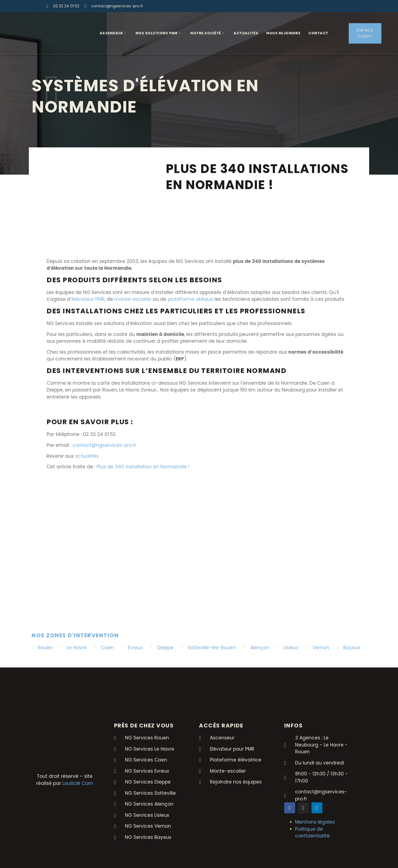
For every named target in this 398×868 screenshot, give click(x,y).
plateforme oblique (190, 299)
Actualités (246, 33)
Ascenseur (113, 33)
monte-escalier (133, 299)
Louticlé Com (78, 783)
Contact (318, 33)
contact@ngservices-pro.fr (104, 445)
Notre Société (207, 33)
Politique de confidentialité (312, 833)
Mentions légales (315, 822)
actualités (87, 456)
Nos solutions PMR (158, 33)
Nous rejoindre (283, 33)
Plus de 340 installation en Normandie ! (143, 467)
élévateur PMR (88, 299)
